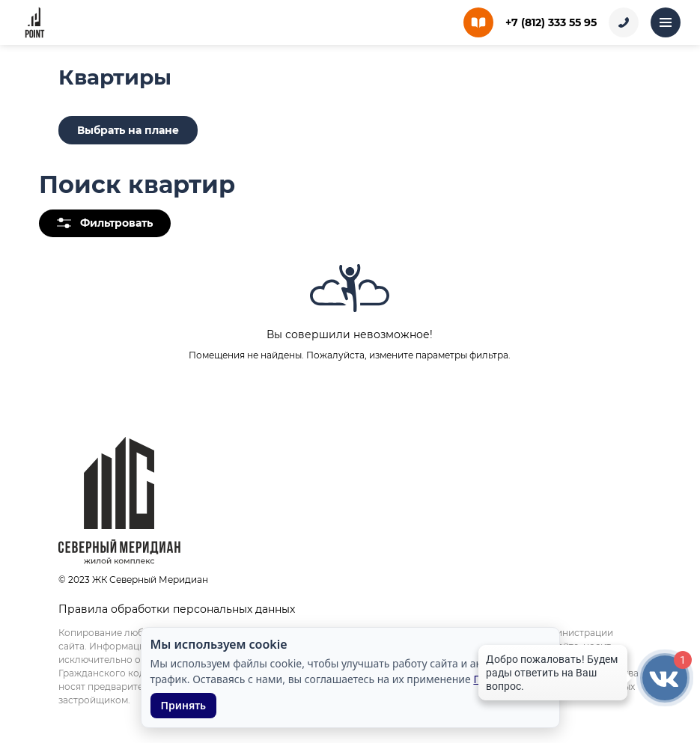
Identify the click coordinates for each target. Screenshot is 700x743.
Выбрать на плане (128, 130)
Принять (184, 705)
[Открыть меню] (666, 22)
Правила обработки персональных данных (177, 609)
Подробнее (502, 679)
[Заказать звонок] (624, 22)
